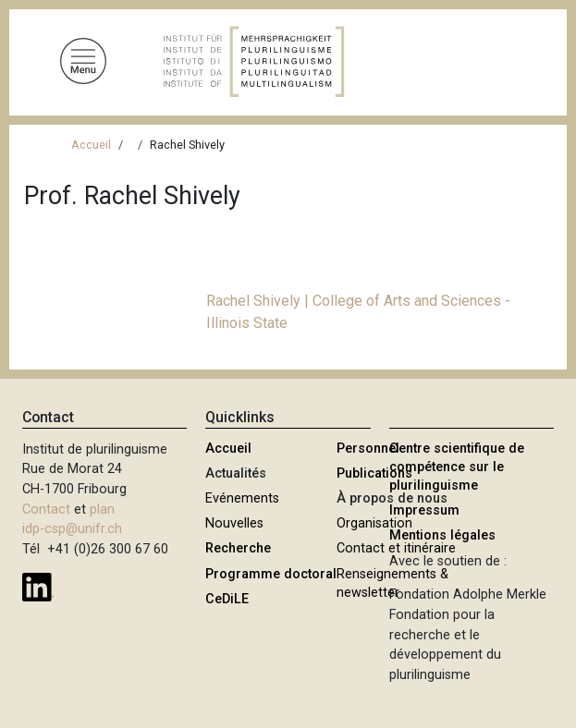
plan (102, 510)
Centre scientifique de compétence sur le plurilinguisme (457, 467)
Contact (46, 510)
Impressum (424, 510)
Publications (374, 473)
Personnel (368, 449)
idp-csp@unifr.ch (72, 529)
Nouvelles (234, 523)
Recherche (238, 548)
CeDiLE (227, 599)
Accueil (91, 145)
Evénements (242, 498)
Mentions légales (442, 535)
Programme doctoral (271, 574)
